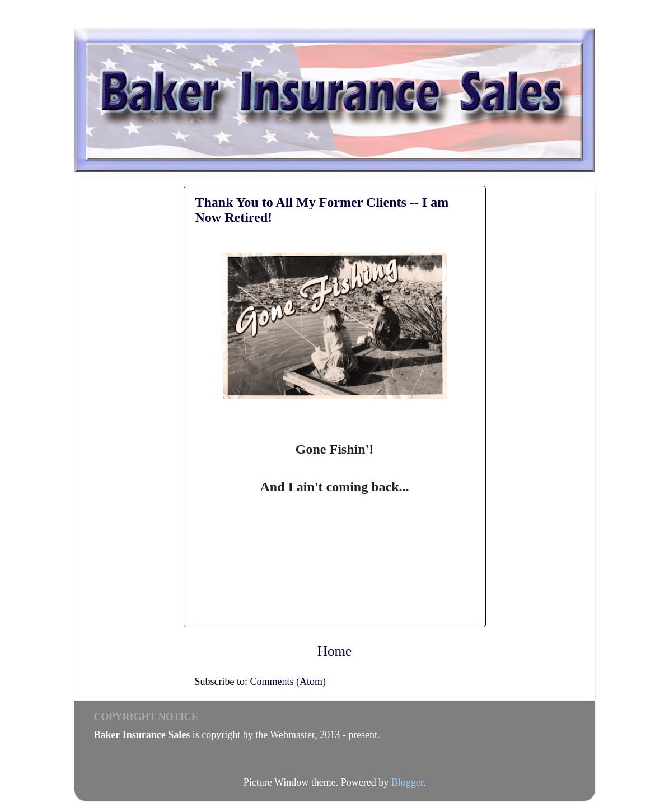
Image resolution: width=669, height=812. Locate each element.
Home (335, 651)
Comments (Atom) (288, 682)
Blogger (407, 782)
